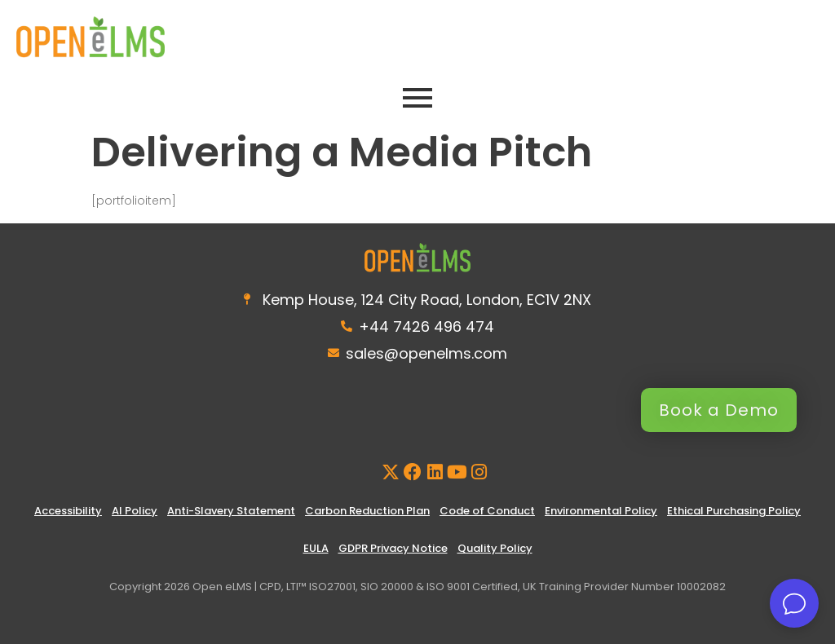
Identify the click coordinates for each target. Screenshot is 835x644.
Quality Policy (495, 548)
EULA (316, 548)
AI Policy (135, 511)
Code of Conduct (487, 511)
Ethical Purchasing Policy (734, 511)
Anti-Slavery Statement (231, 511)
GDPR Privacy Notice (393, 548)
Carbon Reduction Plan (367, 511)
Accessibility (68, 511)
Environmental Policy (601, 511)
